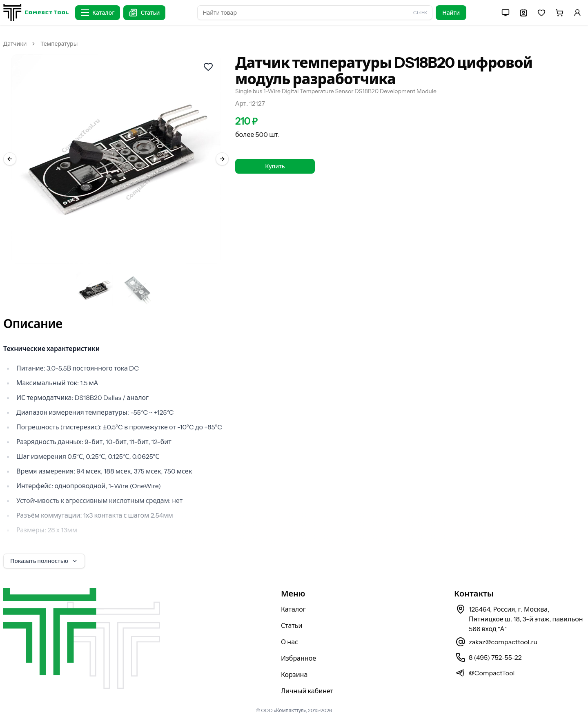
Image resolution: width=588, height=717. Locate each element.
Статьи (292, 625)
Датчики (15, 44)
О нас (290, 642)
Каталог (293, 609)
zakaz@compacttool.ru (503, 642)
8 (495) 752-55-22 (495, 657)
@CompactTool (492, 673)
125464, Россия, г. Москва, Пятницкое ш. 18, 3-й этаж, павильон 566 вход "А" (526, 619)
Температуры (59, 44)
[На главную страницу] (36, 12)
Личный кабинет (307, 691)
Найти (451, 13)
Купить (275, 166)
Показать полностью (44, 561)
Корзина (294, 675)
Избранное (298, 658)
